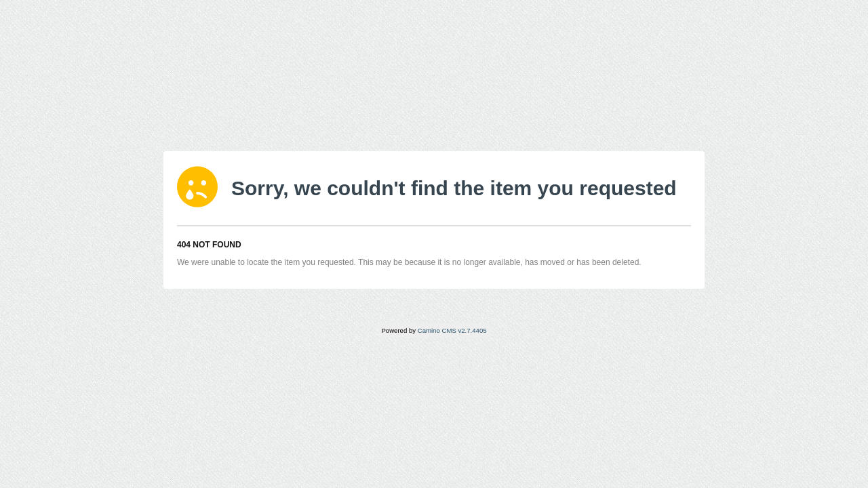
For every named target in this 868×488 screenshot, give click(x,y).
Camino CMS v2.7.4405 (452, 330)
